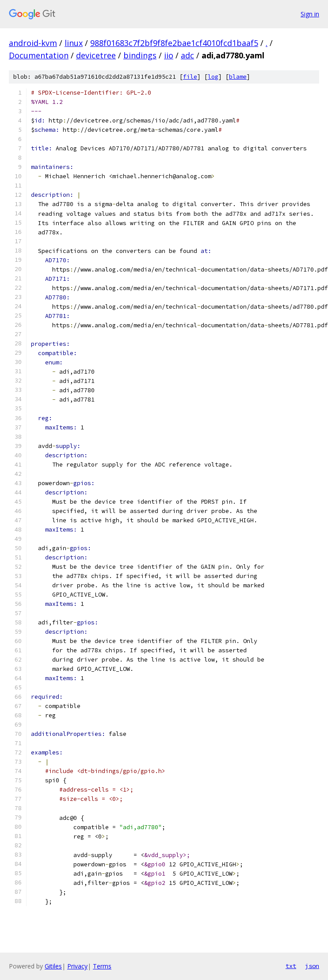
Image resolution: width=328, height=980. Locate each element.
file (190, 77)
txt (291, 966)
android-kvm (33, 43)
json (312, 966)
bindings (140, 55)
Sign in (310, 14)
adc (187, 55)
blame (238, 77)
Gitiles (53, 966)
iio (169, 55)
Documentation (39, 55)
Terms (102, 966)
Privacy (77, 966)
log (213, 77)
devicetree (96, 55)
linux (74, 43)
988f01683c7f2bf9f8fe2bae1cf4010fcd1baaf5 (174, 43)
